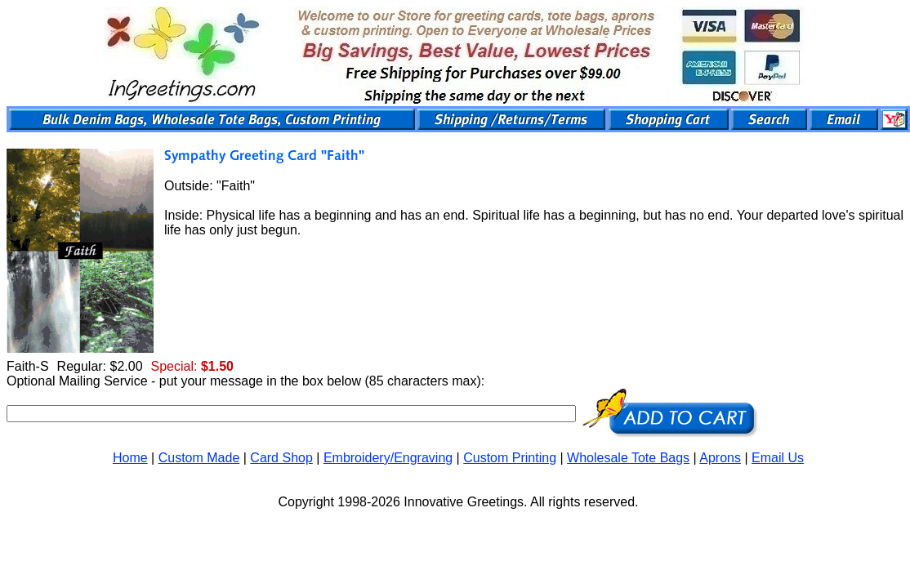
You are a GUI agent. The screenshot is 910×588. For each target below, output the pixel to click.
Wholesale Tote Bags (628, 458)
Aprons (720, 458)
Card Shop (281, 458)
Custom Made (199, 458)
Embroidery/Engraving (388, 458)
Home (130, 458)
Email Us (778, 458)
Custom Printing (510, 458)
